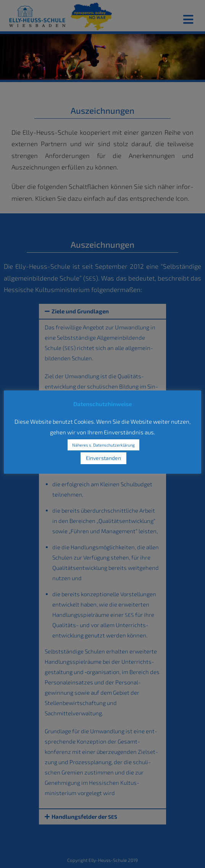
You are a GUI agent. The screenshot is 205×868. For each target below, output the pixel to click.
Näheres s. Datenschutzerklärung (103, 445)
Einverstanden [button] (103, 458)
